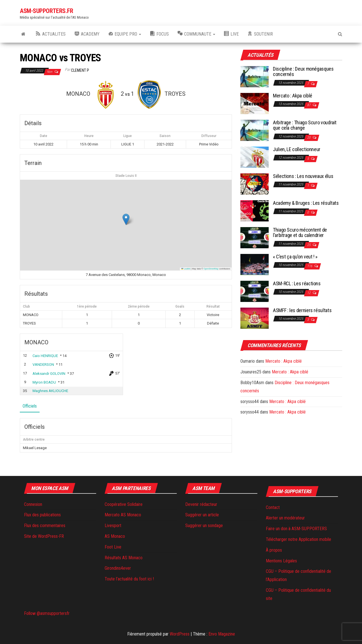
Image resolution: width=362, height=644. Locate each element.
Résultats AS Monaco (124, 558)
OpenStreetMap (211, 269)
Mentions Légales (281, 561)
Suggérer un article (202, 515)
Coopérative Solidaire (124, 504)
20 (309, 138)
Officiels (30, 406)
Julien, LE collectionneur (297, 149)
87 (309, 105)
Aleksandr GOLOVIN (49, 374)
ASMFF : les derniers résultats (302, 310)
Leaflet (186, 269)
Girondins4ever (118, 568)
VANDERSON (43, 365)
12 (309, 293)
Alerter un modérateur (285, 518)
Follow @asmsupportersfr (47, 613)
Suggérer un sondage (204, 526)
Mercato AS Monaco (123, 515)
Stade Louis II (126, 176)
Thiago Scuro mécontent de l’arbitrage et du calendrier (300, 233)
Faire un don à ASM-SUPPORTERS (296, 529)
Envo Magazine (222, 634)
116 (310, 266)
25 (309, 245)
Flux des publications (42, 515)
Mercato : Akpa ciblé (293, 96)
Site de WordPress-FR (44, 536)
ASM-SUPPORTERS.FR (47, 11)
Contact (273, 507)
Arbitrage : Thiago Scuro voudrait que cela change (305, 125)
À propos (274, 550)
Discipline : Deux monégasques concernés (303, 72)
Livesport (113, 526)
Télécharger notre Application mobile (299, 539)
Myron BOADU (44, 382)
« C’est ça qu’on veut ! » (295, 257)
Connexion (33, 504)
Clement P (80, 70)
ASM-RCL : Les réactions (297, 283)
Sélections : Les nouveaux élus (303, 176)
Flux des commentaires (45, 526)
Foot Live (113, 547)
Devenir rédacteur (201, 504)
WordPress (180, 634)
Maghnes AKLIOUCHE (50, 391)
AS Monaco (115, 536)
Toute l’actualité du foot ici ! (129, 579)
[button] (126, 219)
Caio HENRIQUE (45, 356)
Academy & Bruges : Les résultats (306, 203)
